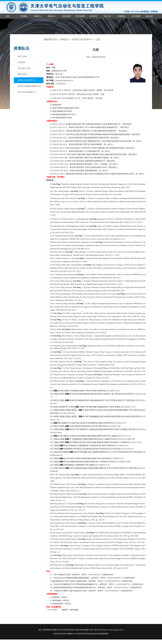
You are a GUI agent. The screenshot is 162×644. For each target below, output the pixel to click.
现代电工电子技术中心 (82, 39)
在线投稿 (154, 12)
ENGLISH (135, 12)
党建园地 (121, 16)
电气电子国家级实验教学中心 (29, 86)
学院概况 (24, 16)
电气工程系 (22, 56)
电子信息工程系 (24, 68)
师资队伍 (52, 16)
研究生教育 (80, 16)
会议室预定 (145, 12)
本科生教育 (66, 16)
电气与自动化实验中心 (27, 92)
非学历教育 (136, 16)
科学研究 (93, 16)
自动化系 (21, 62)
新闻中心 (38, 16)
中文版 (126, 12)
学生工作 (107, 16)
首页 (8, 16)
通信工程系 (22, 74)
